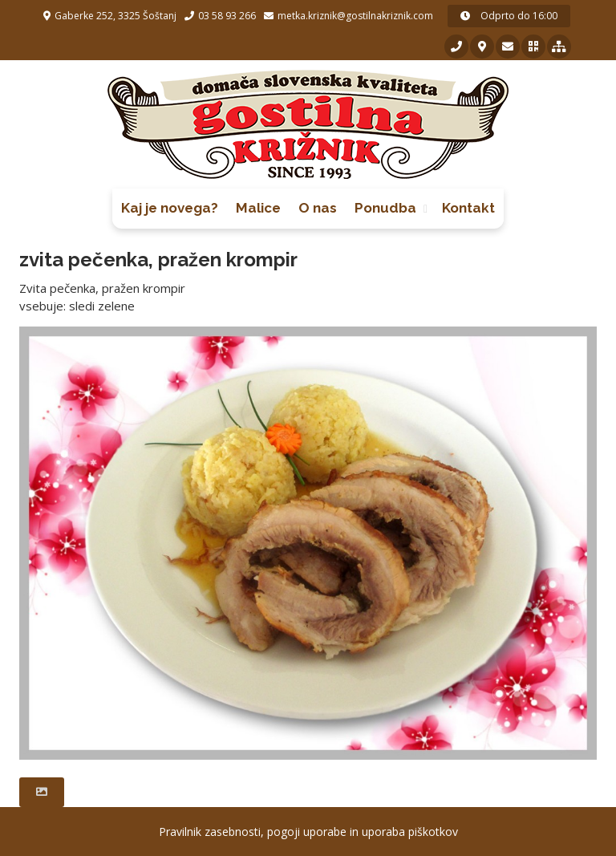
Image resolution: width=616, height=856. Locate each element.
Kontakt (468, 208)
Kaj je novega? (170, 208)
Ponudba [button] (385, 208)
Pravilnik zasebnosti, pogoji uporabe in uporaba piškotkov (308, 832)
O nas (318, 208)
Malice (258, 208)
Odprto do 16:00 (509, 16)
